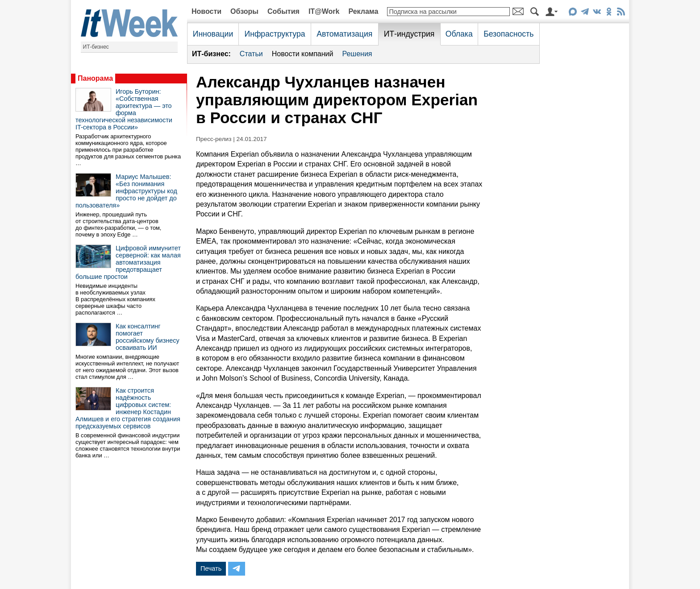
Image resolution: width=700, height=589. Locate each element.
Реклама (363, 11)
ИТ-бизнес (96, 47)
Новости (206, 11)
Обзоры (244, 11)
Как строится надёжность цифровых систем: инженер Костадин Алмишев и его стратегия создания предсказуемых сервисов (128, 408)
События (283, 11)
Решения (357, 54)
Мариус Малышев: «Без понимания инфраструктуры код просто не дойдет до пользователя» (126, 191)
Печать (211, 568)
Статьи (251, 54)
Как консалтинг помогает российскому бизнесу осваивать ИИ (148, 337)
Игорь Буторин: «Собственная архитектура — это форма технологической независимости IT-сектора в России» (124, 109)
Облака (459, 34)
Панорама (95, 78)
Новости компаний (303, 54)
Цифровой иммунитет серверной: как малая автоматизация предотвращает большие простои (128, 262)
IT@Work (324, 11)
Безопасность (508, 34)
